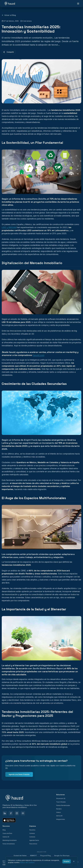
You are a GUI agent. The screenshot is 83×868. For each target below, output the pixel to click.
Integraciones (61, 819)
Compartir (9, 52)
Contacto (32, 837)
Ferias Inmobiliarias (9, 844)
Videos (58, 812)
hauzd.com (38, 355)
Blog (4, 830)
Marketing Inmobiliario (10, 840)
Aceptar (67, 861)
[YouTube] (23, 813)
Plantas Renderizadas (63, 805)
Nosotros (32, 830)
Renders (59, 809)
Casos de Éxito (7, 833)
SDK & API (59, 816)
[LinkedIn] (5, 813)
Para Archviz (33, 844)
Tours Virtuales (61, 802)
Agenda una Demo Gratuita (19, 774)
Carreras (32, 833)
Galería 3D (6, 837)
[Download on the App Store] (9, 820)
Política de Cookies (27, 862)
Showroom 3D (61, 798)
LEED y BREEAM (9, 227)
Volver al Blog (9, 15)
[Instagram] (17, 813)
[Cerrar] (74, 861)
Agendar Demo (34, 840)
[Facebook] (11, 813)
